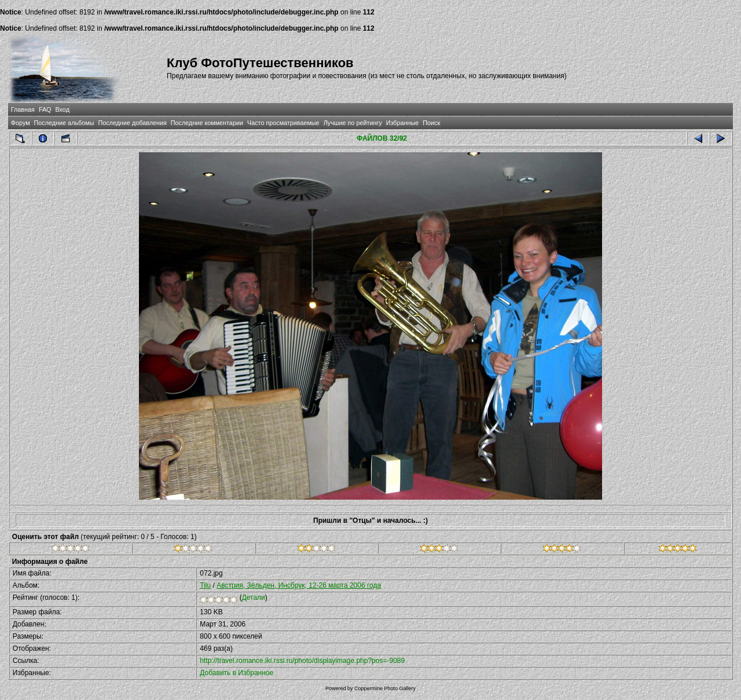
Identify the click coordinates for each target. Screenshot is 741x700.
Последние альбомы (64, 123)
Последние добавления (132, 123)
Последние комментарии (207, 123)
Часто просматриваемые (283, 123)
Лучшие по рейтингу (353, 123)
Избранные (402, 123)
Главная (23, 109)
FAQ (45, 109)
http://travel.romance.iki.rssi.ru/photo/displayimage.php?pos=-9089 (302, 661)
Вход (63, 109)
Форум (21, 123)
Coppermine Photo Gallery (385, 688)
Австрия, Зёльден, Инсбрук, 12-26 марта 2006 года (299, 585)
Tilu (205, 585)
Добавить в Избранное (236, 673)
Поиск (431, 123)
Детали (254, 598)
